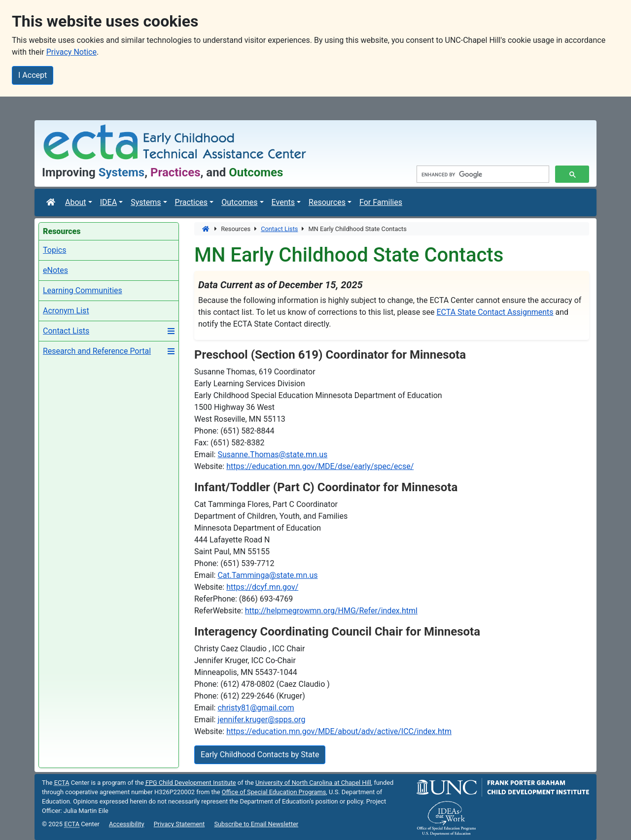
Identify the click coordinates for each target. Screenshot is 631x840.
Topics (54, 250)
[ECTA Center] (52, 202)
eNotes (55, 270)
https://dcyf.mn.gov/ (262, 587)
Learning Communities (83, 290)
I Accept (33, 75)
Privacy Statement (179, 824)
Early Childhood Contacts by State (260, 755)
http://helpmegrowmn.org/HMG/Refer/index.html (331, 611)
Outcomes (239, 202)
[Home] (206, 229)
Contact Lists (66, 331)
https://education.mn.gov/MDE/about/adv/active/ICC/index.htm (339, 731)
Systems (146, 202)
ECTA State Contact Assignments (495, 312)
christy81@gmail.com (256, 708)
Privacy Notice (71, 52)
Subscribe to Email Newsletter (256, 824)
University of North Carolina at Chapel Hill (313, 783)
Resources (327, 202)
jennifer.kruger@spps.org (261, 720)
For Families (381, 202)
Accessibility (127, 824)
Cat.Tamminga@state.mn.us (267, 575)
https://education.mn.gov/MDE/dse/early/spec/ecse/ (320, 466)
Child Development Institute (191, 783)
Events (283, 202)
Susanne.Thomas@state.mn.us (272, 454)
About (76, 202)
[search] (482, 174)
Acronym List (66, 311)
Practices (192, 202)
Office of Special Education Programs (274, 792)
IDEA (108, 202)
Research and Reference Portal (97, 351)
